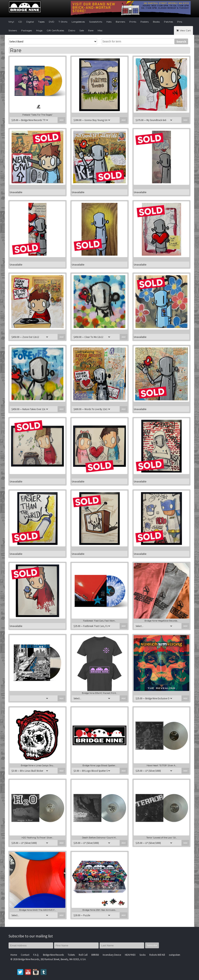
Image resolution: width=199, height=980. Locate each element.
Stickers (13, 30)
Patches (168, 22)
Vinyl (11, 22)
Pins (180, 22)
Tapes (41, 22)
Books (156, 22)
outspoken (174, 955)
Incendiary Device (112, 955)
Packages (27, 30)
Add (61, 120)
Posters (145, 22)
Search (181, 41)
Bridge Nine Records (53, 955)
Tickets (71, 955)
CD (20, 22)
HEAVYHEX (130, 955)
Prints (133, 22)
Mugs (39, 30)
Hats (109, 22)
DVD (52, 22)
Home (14, 955)
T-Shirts (63, 22)
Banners (120, 22)
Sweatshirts (96, 22)
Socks (142, 955)
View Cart (183, 30)
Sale (82, 30)
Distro (72, 30)
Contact (25, 955)
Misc (100, 30)
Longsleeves (78, 22)
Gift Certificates (55, 30)
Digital (30, 22)
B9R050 (95, 955)
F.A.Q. (36, 955)
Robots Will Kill (157, 955)
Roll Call (83, 955)
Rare (91, 30)
